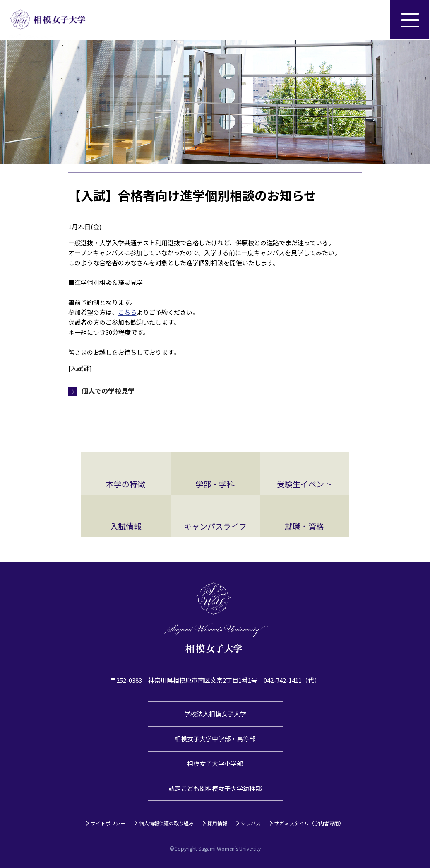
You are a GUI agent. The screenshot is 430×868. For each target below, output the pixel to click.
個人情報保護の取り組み (166, 823)
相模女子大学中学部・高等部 (215, 739)
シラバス (251, 823)
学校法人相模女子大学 (215, 714)
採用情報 (217, 823)
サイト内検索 (370, 20)
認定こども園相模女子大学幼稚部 (215, 788)
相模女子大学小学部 (215, 763)
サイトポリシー (108, 823)
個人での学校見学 (108, 391)
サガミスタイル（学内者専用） (309, 823)
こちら (127, 312)
